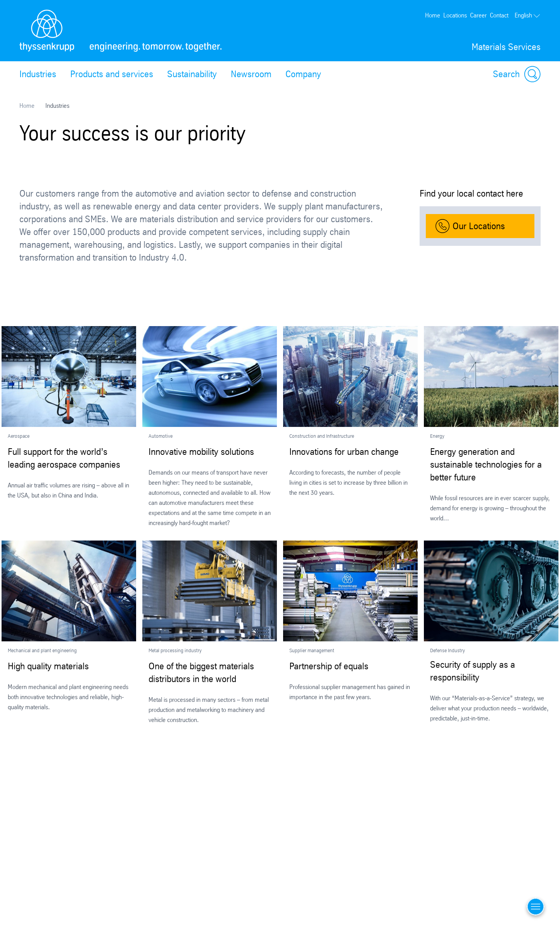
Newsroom (251, 74)
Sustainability (192, 74)
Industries (38, 74)
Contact (499, 15)
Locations (455, 15)
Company (303, 74)
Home (433, 15)
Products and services (112, 74)
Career (478, 15)
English (528, 15)
